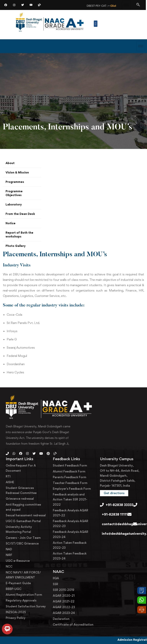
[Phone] (7, 453)
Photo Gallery (16, 246)
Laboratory (14, 204)
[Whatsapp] (14, 453)
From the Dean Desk (20, 214)
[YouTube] (31, 5)
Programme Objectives (14, 193)
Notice (11, 223)
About (10, 163)
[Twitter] (23, 5)
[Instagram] (14, 5)
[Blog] (39, 5)
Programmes (15, 182)
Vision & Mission (17, 172)
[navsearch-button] (138, 5)
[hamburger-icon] (126, 5)
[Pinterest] (48, 453)
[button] (96, 24)
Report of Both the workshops (19, 235)
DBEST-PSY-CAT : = (111, 6)
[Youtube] (41, 453)
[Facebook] (6, 5)
